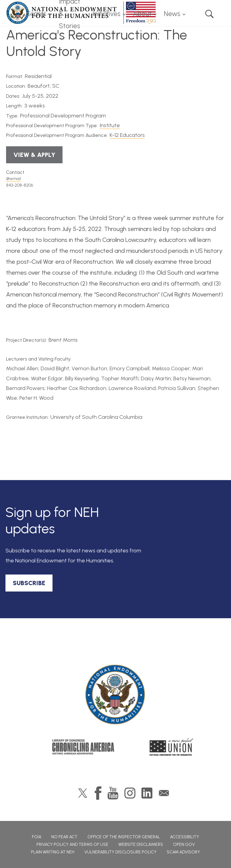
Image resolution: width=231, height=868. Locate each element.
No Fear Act (64, 837)
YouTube (113, 793)
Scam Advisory (183, 852)
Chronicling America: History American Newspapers (83, 747)
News (172, 14)
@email (14, 179)
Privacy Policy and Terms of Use (72, 844)
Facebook (98, 793)
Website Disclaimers (141, 844)
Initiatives (107, 14)
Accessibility (185, 837)
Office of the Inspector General (124, 837)
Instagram (130, 793)
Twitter (83, 793)
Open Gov (184, 844)
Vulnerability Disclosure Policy (121, 852)
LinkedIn (147, 793)
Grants (36, 14)
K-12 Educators (127, 135)
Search (209, 14)
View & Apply (34, 155)
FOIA (37, 837)
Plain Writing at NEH (53, 852)
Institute (110, 125)
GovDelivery (164, 793)
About (142, 14)
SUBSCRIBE (29, 583)
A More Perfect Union (172, 747)
